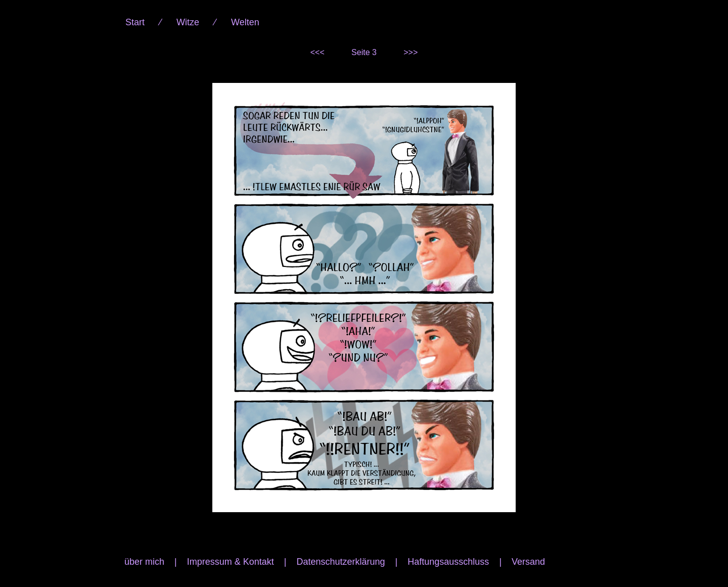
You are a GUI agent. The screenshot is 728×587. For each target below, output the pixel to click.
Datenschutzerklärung (340, 562)
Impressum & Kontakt (231, 562)
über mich (144, 562)
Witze (188, 22)
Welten (245, 22)
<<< (317, 52)
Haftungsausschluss (448, 562)
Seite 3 (364, 52)
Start (135, 22)
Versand (528, 562)
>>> (411, 52)
